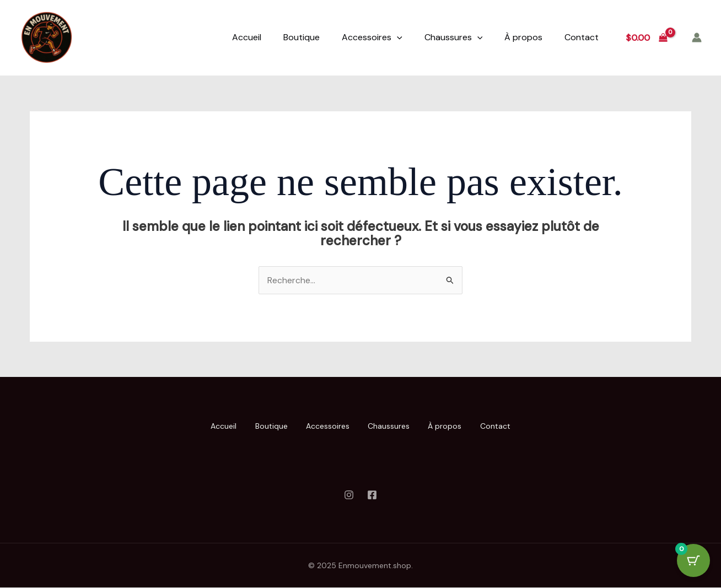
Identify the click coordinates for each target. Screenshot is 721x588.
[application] (397, 37)
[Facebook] (372, 495)
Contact (582, 37)
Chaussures (454, 37)
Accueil (247, 37)
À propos (523, 37)
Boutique (302, 37)
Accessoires (372, 37)
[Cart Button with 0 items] (693, 560)
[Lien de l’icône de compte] (697, 37)
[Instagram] (349, 495)
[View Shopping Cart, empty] (646, 37)
